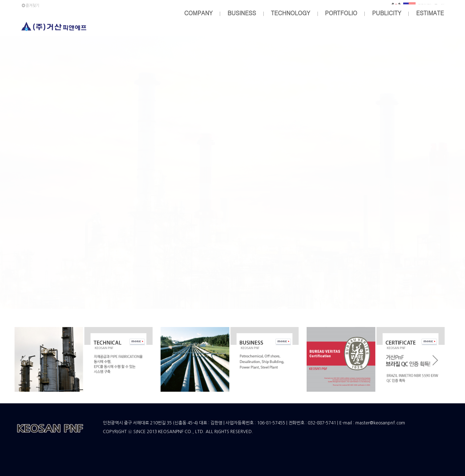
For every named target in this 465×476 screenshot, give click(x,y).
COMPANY (198, 13)
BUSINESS (242, 13)
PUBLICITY (387, 13)
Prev (23, 361)
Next (436, 361)
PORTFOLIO (341, 13)
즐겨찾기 (30, 6)
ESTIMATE (430, 13)
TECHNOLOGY (291, 13)
